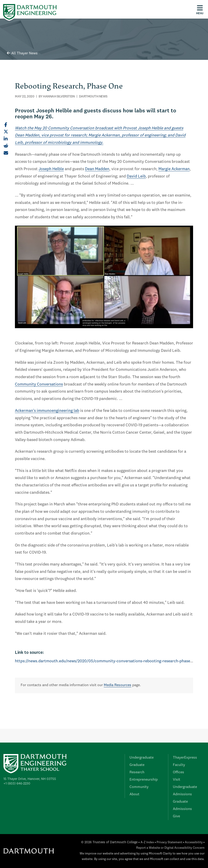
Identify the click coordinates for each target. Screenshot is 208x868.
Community (139, 787)
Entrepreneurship (144, 780)
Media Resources (118, 685)
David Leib (136, 176)
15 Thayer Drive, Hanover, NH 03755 (30, 779)
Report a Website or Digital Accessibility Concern (170, 848)
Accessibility (194, 842)
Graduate (137, 765)
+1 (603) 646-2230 (17, 784)
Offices (178, 772)
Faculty (179, 765)
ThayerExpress (185, 758)
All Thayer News (22, 53)
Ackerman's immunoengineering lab (47, 411)
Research (137, 772)
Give (176, 816)
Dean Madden (97, 169)
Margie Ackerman (174, 169)
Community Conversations (39, 384)
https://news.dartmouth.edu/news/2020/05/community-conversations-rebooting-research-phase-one (107, 661)
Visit (177, 780)
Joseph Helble (51, 169)
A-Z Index (147, 842)
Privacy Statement (169, 842)
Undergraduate (142, 758)
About (134, 794)
